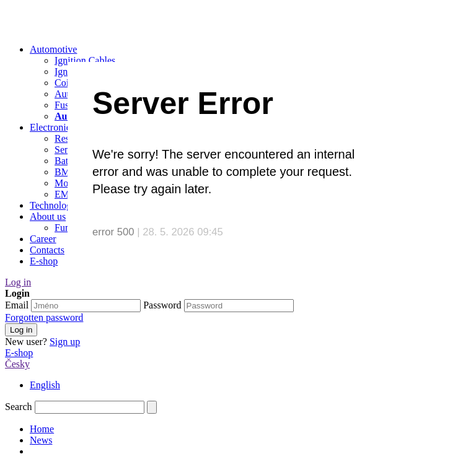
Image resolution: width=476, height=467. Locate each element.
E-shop (19, 353)
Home (42, 429)
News (41, 440)
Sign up (65, 342)
